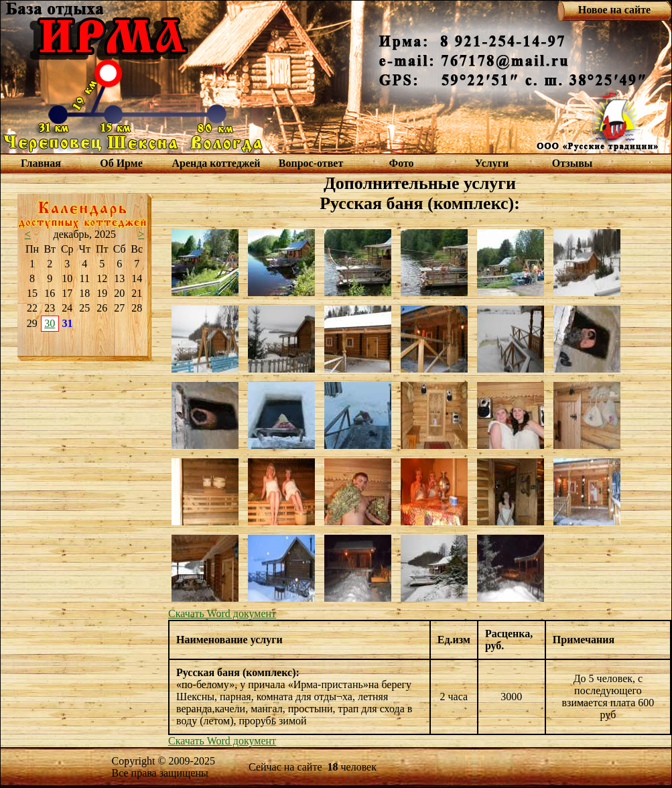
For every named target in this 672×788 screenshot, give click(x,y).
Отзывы (573, 163)
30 (50, 323)
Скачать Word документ (222, 613)
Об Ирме (121, 163)
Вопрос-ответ (311, 163)
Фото (401, 163)
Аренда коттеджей (216, 163)
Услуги (492, 163)
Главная (41, 163)
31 (68, 323)
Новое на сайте (614, 10)
